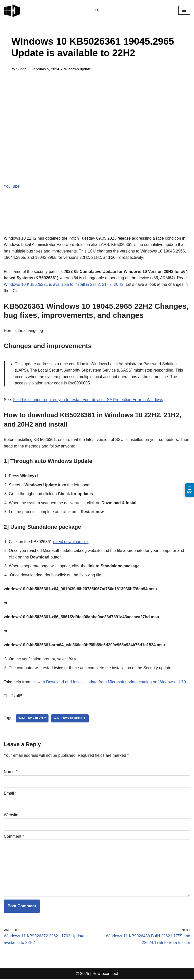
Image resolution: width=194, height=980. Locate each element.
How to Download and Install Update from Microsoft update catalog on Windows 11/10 (110, 683)
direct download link (71, 542)
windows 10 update (70, 719)
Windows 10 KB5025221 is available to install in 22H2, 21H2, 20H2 (64, 284)
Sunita (21, 69)
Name (10, 773)
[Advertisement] (97, 115)
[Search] (97, 10)
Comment (14, 837)
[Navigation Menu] (184, 10)
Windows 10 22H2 (32, 719)
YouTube (12, 186)
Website (11, 816)
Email (10, 794)
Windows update (78, 69)
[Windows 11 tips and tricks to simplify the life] (12, 10)
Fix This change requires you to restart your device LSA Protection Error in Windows (88, 400)
